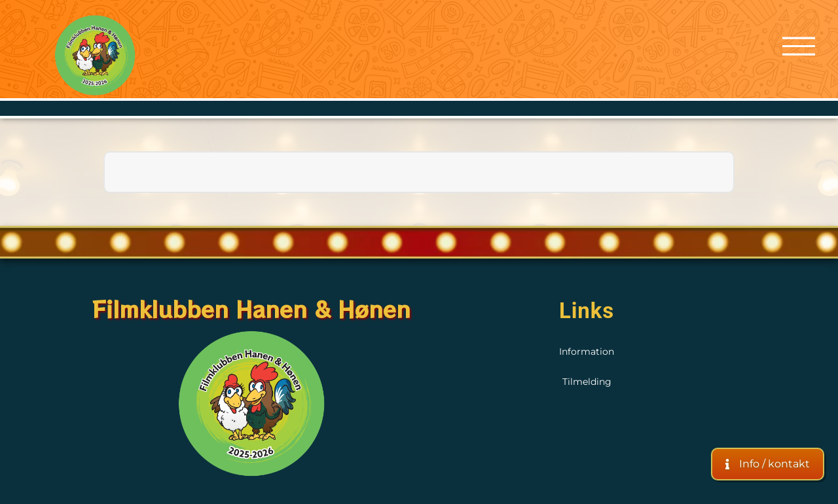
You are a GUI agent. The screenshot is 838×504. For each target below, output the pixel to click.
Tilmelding (587, 382)
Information (587, 351)
